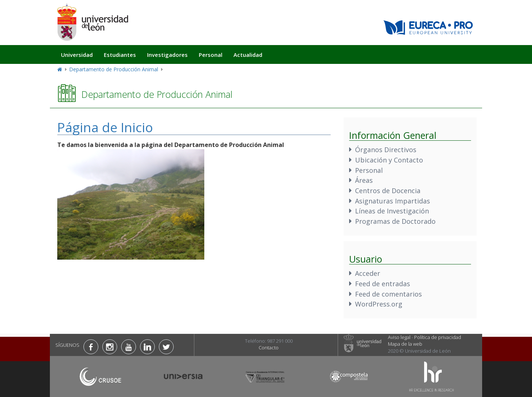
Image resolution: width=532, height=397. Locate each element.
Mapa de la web (405, 344)
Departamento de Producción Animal (114, 69)
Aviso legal (399, 337)
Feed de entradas (383, 284)
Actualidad (248, 55)
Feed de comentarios (388, 294)
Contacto (269, 348)
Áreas (364, 180)
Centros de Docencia (388, 191)
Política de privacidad (438, 337)
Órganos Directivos (386, 150)
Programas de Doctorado (395, 221)
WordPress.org (379, 304)
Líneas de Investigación (392, 211)
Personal (211, 55)
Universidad (77, 55)
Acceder (368, 273)
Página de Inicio (105, 127)
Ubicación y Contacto (389, 160)
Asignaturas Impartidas (393, 201)
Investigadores (167, 55)
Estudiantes (120, 55)
